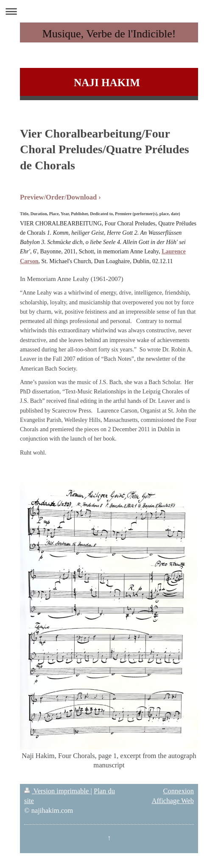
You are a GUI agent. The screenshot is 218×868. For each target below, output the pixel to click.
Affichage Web (173, 801)
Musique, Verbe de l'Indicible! (109, 34)
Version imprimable (57, 791)
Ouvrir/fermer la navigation (109, 11)
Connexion (179, 791)
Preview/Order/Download (58, 197)
